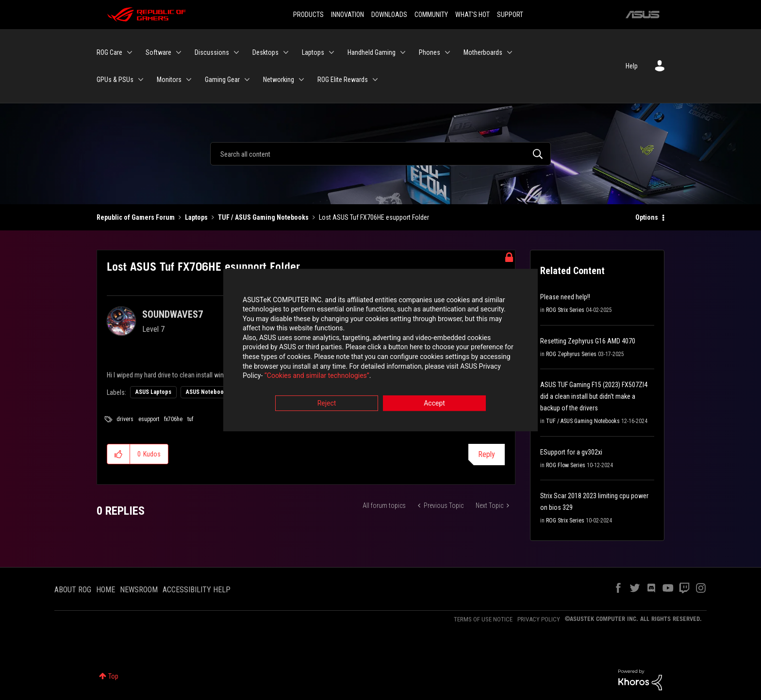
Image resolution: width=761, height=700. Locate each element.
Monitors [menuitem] (169, 80)
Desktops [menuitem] (265, 52)
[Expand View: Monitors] (189, 80)
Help (632, 66)
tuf (190, 419)
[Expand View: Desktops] (286, 52)
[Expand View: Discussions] (236, 52)
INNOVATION (347, 15)
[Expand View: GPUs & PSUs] (141, 80)
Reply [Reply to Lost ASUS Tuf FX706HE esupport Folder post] (487, 454)
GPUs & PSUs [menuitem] (115, 80)
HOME (106, 590)
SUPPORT (510, 15)
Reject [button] (327, 404)
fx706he (173, 419)
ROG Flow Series (566, 465)
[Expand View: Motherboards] (510, 52)
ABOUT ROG (73, 590)
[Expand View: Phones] (447, 52)
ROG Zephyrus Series (571, 354)
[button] (119, 454)
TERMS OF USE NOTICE (483, 619)
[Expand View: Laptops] (331, 52)
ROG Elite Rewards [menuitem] (343, 80)
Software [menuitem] (158, 52)
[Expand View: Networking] (301, 80)
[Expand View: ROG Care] (130, 52)
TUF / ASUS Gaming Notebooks (263, 217)
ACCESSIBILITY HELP (197, 590)
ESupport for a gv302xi (571, 452)
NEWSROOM (139, 590)
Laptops (196, 217)
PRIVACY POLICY (539, 619)
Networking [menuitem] (279, 80)
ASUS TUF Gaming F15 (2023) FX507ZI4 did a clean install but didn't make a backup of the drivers (594, 396)
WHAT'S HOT (472, 15)
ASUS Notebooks (208, 392)
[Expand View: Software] (179, 52)
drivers (125, 419)
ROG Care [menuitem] (109, 52)
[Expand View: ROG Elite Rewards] (375, 80)
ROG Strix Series (565, 310)
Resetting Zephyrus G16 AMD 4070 (588, 341)
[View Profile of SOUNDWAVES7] (173, 314)
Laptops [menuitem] (313, 52)
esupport (149, 419)
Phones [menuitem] (430, 52)
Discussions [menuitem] (212, 52)
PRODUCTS (308, 15)
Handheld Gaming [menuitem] (372, 52)
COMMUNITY (431, 15)
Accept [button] (434, 404)
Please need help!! (565, 297)
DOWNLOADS (389, 15)
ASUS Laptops (153, 392)
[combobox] (380, 154)
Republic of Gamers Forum (136, 217)
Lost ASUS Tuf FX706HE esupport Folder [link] (374, 217)
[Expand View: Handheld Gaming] (403, 52)
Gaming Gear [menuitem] (222, 80)
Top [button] (113, 676)
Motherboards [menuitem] (483, 52)
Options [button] (647, 217)
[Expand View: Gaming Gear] (247, 80)
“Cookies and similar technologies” (317, 376)
